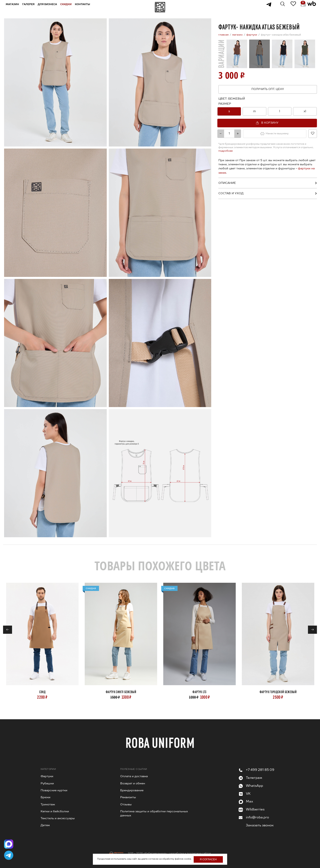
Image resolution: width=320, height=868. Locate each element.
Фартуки (47, 776)
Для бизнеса (50, 7)
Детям (45, 825)
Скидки (68, 7)
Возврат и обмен (133, 784)
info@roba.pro (257, 818)
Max (249, 802)
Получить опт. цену (268, 89)
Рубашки (47, 784)
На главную (160, 7)
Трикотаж (48, 805)
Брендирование (132, 790)
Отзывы (126, 805)
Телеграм (254, 778)
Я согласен (208, 859)
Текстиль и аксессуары (58, 818)
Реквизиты (128, 797)
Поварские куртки (54, 790)
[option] (229, 111)
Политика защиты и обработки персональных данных (154, 814)
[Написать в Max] (9, 842)
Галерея (31, 7)
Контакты (85, 7)
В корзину (270, 123)
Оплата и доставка (134, 776)
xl (305, 111)
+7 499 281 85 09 (260, 770)
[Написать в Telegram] (9, 855)
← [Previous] (8, 630)
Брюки (46, 797)
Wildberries (255, 810)
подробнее (226, 151)
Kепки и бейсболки (55, 811)
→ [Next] (313, 630)
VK (248, 794)
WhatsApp (254, 786)
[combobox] (268, 111)
